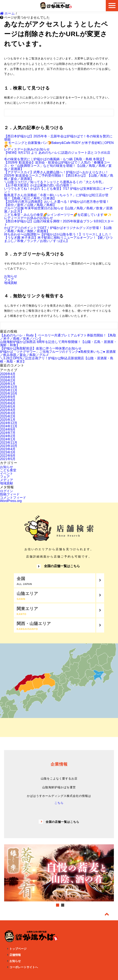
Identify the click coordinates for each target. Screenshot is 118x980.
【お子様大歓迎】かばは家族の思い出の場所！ (38, 185)
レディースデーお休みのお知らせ (29, 218)
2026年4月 (8, 374)
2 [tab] (63, 905)
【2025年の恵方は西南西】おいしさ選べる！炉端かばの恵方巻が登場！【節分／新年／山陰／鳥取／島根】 (57, 203)
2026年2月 (8, 380)
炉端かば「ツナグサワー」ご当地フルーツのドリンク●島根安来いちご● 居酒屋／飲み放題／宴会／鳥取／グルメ (58, 353)
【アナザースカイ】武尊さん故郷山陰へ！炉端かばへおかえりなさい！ (56, 172)
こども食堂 (8, 470)
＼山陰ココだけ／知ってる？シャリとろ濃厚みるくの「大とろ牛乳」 (55, 182)
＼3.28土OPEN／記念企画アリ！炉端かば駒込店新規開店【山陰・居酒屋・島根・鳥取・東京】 (57, 360)
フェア (9, 279)
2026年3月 (8, 377)
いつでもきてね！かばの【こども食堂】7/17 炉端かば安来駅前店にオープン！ (58, 190)
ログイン (7, 491)
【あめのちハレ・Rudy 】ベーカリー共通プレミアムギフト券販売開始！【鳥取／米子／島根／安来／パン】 (58, 337)
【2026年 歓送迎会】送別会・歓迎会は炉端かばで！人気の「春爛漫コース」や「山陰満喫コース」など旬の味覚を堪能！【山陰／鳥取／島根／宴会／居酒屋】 (58, 166)
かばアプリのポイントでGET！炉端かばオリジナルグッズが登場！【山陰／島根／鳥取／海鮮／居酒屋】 (58, 229)
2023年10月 (9, 446)
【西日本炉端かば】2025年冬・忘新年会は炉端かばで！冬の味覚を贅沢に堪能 (58, 138)
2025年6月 (8, 403)
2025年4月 (8, 410)
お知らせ (11, 276)
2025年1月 (8, 420)
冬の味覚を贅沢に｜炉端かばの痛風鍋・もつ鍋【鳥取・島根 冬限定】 (55, 159)
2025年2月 (8, 416)
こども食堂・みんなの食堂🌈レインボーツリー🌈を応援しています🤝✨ (58, 215)
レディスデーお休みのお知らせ (27, 149)
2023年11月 (9, 443)
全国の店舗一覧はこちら (58, 566)
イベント (7, 473)
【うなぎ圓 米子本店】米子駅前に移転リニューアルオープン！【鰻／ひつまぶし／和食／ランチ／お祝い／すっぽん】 (58, 239)
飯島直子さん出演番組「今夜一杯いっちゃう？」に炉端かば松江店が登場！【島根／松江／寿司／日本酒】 (56, 197)
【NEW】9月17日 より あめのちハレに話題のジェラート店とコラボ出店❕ (57, 154)
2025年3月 (8, 413)
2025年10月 (9, 394)
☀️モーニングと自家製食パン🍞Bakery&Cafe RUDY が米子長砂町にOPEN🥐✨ (59, 144)
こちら (59, 803)
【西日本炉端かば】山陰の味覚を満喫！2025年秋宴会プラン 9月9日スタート (59, 223)
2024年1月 (8, 439)
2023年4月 (8, 449)
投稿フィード (10, 494)
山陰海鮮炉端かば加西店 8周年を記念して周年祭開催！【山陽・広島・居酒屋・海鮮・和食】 (58, 343)
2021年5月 (8, 459)
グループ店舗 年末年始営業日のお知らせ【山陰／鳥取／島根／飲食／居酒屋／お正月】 (58, 210)
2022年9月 (8, 456)
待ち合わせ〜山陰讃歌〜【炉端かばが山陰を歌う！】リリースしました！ (58, 234)
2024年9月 (8, 430)
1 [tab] (58, 905)
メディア (7, 480)
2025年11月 (9, 390)
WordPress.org (11, 501)
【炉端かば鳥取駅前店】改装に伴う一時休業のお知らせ (41, 348)
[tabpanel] (59, 873)
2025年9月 (8, 397)
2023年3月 (8, 452)
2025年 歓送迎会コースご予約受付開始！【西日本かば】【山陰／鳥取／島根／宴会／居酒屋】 (59, 177)
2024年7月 (8, 433)
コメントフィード (13, 498)
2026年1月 (8, 384)
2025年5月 (8, 407)
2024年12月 (9, 423)
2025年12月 (9, 387)
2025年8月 (8, 400)
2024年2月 (8, 436)
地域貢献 (11, 283)
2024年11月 (9, 426)
